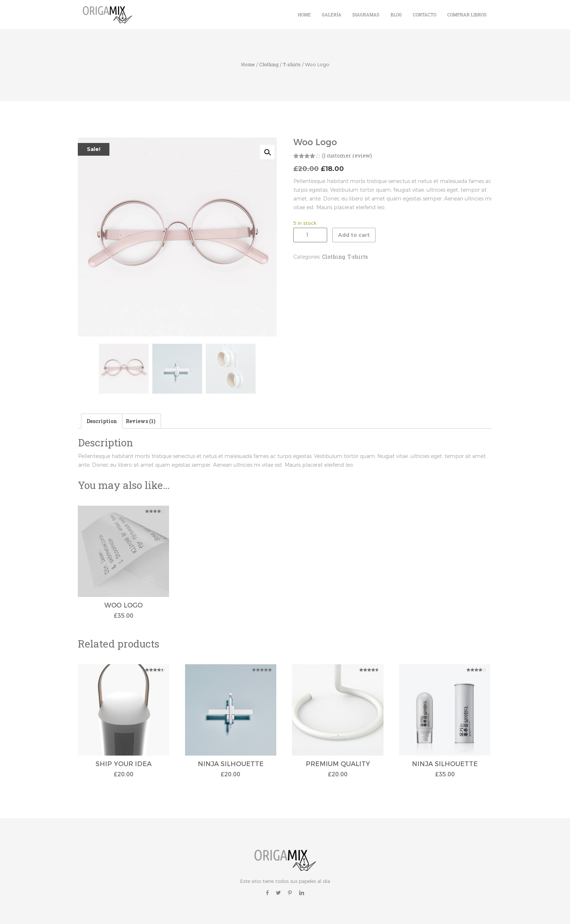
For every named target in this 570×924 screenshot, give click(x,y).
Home (304, 15)
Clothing (269, 64)
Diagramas (366, 15)
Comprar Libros (467, 15)
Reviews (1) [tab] (141, 421)
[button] (267, 152)
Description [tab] (102, 421)
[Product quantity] (310, 235)
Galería (332, 15)
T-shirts (292, 64)
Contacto (424, 15)
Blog (396, 15)
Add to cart (354, 235)
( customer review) (347, 156)
